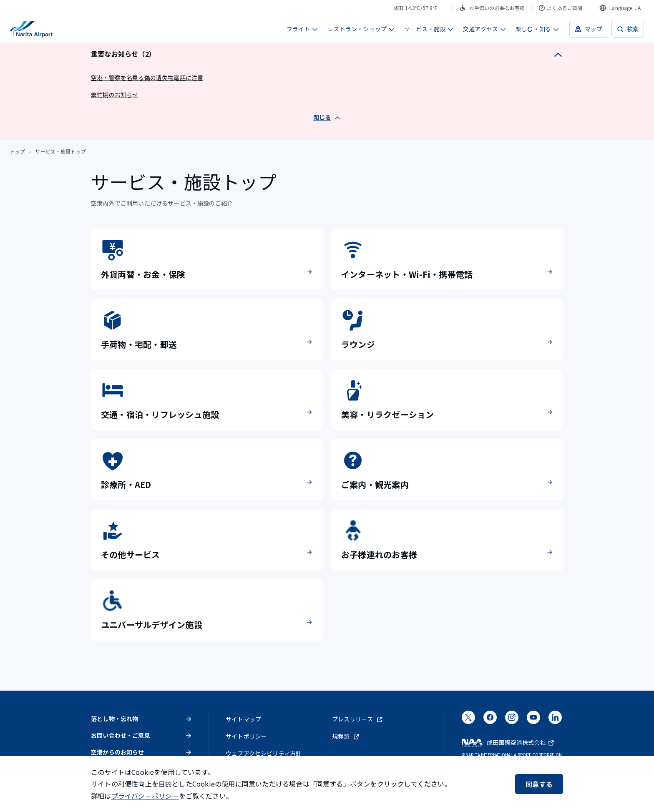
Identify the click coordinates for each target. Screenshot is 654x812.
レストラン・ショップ (361, 29)
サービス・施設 (429, 29)
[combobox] (620, 8)
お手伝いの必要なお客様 (492, 8)
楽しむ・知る (537, 29)
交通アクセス (485, 29)
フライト (303, 29)
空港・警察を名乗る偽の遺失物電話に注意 (147, 78)
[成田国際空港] (31, 29)
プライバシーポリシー (145, 796)
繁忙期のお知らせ (114, 95)
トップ (18, 151)
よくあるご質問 (560, 8)
